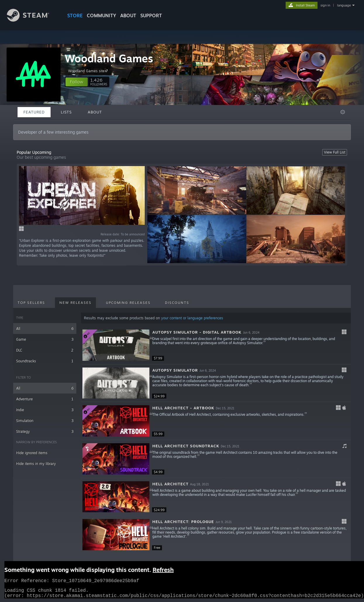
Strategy (45, 431)
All (45, 328)
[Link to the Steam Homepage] (32, 20)
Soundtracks (45, 361)
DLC (45, 350)
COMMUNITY (101, 15)
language (344, 5)
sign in (325, 5)
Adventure (45, 399)
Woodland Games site (89, 71)
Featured (34, 112)
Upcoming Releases (128, 303)
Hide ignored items (32, 453)
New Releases (75, 303)
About (128, 15)
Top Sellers (31, 303)
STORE (75, 15)
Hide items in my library (36, 464)
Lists (66, 112)
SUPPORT (151, 15)
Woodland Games (109, 58)
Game (45, 339)
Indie (45, 410)
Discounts (177, 303)
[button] (77, 82)
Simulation (45, 421)
